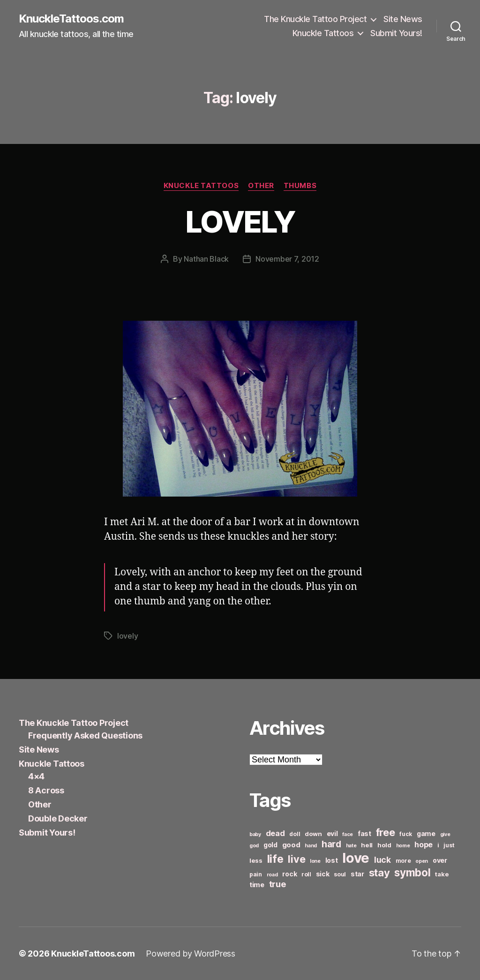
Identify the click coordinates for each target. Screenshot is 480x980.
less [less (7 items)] (256, 860)
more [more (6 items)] (403, 861)
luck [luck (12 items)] (382, 860)
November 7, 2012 (287, 259)
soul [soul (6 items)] (340, 874)
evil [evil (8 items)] (332, 833)
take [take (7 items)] (442, 874)
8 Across (46, 790)
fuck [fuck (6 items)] (406, 834)
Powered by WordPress (191, 954)
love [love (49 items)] (356, 858)
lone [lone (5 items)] (315, 861)
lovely (127, 636)
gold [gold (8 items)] (270, 845)
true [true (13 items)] (277, 884)
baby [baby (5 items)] (255, 834)
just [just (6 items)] (449, 845)
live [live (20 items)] (296, 859)
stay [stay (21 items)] (379, 873)
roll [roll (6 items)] (306, 874)
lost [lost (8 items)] (332, 860)
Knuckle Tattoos (323, 33)
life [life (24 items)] (275, 859)
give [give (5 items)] (445, 834)
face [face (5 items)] (348, 834)
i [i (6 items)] (438, 845)
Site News (403, 19)
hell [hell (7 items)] (367, 845)
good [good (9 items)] (291, 845)
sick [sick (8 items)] (323, 874)
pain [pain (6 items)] (256, 874)
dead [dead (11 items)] (275, 833)
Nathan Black (206, 259)
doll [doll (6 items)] (295, 834)
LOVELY (240, 222)
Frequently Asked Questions (85, 735)
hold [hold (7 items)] (384, 845)
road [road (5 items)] (272, 875)
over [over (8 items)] (440, 860)
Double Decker (58, 818)
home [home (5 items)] (403, 846)
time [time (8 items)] (257, 885)
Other (261, 186)
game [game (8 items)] (426, 833)
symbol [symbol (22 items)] (412, 872)
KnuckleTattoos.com (71, 19)
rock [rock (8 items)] (289, 874)
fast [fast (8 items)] (364, 833)
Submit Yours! (396, 33)
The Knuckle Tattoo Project (315, 19)
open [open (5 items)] (422, 861)
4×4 (36, 776)
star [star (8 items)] (357, 874)
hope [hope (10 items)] (424, 845)
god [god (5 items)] (254, 846)
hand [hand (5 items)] (311, 846)
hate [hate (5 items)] (351, 846)
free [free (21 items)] (386, 832)
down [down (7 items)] (313, 834)
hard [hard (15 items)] (331, 844)
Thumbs (300, 186)
